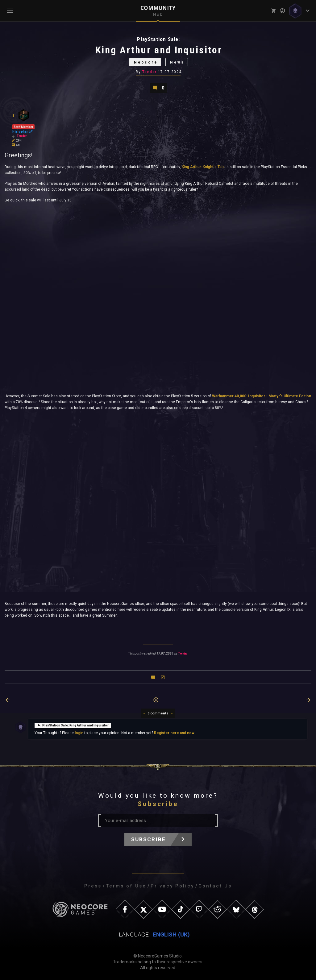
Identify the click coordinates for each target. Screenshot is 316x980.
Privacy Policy (172, 886)
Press (93, 886)
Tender (150, 72)
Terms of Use (126, 886)
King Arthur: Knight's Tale (203, 167)
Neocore (146, 62)
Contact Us (215, 886)
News (177, 62)
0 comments (158, 713)
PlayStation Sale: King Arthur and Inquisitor (73, 725)
